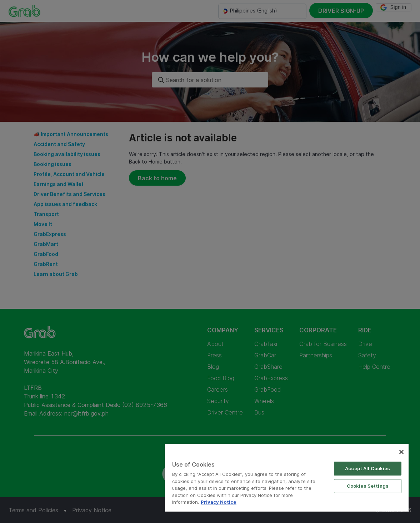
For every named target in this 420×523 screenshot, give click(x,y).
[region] (287, 478)
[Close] (401, 452)
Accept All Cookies (367, 468)
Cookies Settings (368, 486)
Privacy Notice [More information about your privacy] (219, 502)
